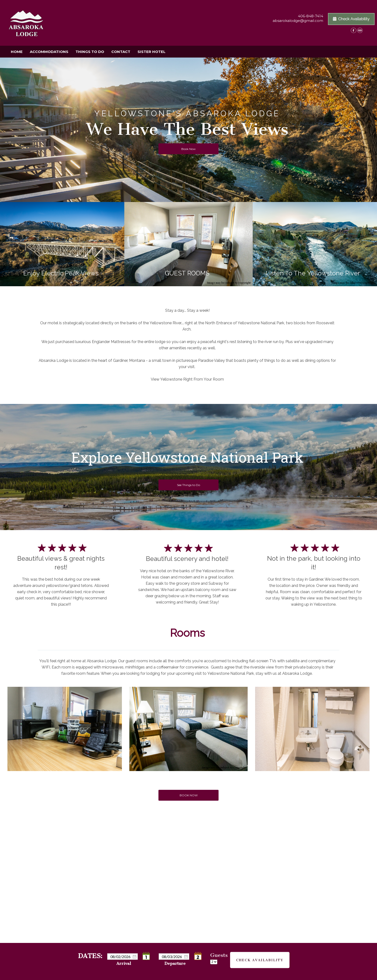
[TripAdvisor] (360, 32)
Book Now (188, 149)
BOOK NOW (189, 795)
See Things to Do (188, 485)
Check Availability (260, 957)
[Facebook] (353, 32)
